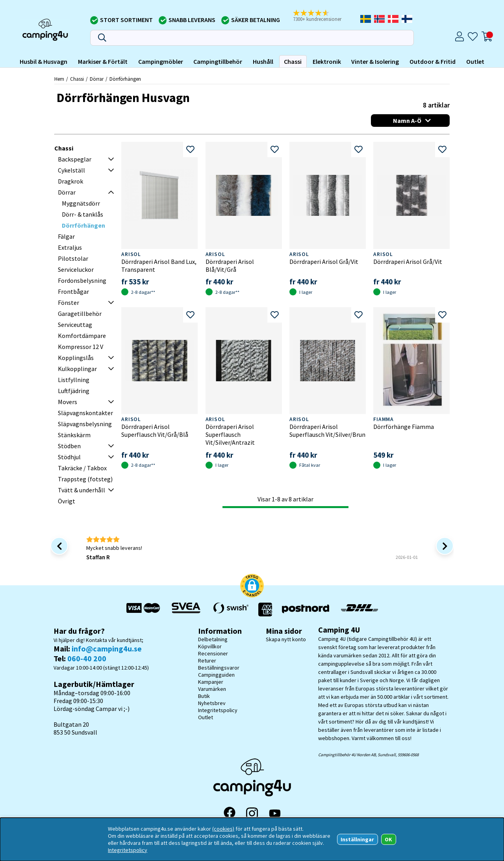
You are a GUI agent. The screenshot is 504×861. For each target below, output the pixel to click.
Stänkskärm (74, 435)
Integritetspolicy (218, 710)
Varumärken (212, 689)
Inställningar (357, 839)
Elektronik (327, 61)
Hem (59, 79)
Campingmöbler (161, 61)
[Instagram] (252, 813)
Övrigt (67, 501)
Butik (204, 696)
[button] (322, 16)
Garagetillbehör (80, 314)
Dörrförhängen (125, 79)
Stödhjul (69, 457)
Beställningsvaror (219, 668)
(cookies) (223, 829)
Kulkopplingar (77, 369)
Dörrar (97, 79)
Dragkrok (70, 181)
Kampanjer (211, 682)
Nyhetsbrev (212, 703)
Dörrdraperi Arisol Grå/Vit (324, 262)
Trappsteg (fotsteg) (85, 479)
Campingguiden (216, 675)
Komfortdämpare (82, 336)
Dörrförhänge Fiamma (404, 427)
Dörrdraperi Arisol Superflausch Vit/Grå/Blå (155, 430)
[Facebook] (230, 813)
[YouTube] (275, 814)
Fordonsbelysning (82, 280)
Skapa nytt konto (286, 639)
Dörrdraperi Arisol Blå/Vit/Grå (230, 265)
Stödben (69, 446)
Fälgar (66, 236)
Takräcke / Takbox (82, 468)
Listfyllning (74, 380)
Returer (207, 661)
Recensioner (213, 653)
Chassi (293, 61)
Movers (68, 402)
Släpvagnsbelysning (85, 424)
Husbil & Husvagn (44, 61)
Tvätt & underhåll (82, 490)
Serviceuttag (75, 325)
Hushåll (263, 61)
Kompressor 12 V (81, 347)
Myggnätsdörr (81, 203)
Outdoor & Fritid (433, 61)
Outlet (475, 61)
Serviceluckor (76, 269)
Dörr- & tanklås (82, 214)
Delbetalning (213, 639)
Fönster (69, 302)
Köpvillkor (210, 646)
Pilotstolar (73, 258)
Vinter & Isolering (375, 61)
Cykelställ (71, 170)
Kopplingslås (76, 358)
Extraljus (70, 247)
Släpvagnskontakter (85, 413)
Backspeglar (75, 159)
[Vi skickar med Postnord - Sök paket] (306, 610)
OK (388, 839)
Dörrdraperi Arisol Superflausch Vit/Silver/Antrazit (230, 434)
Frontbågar (73, 291)
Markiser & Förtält (103, 61)
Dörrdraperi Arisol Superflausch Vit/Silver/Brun (327, 430)
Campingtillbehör (218, 61)
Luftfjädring (74, 391)
